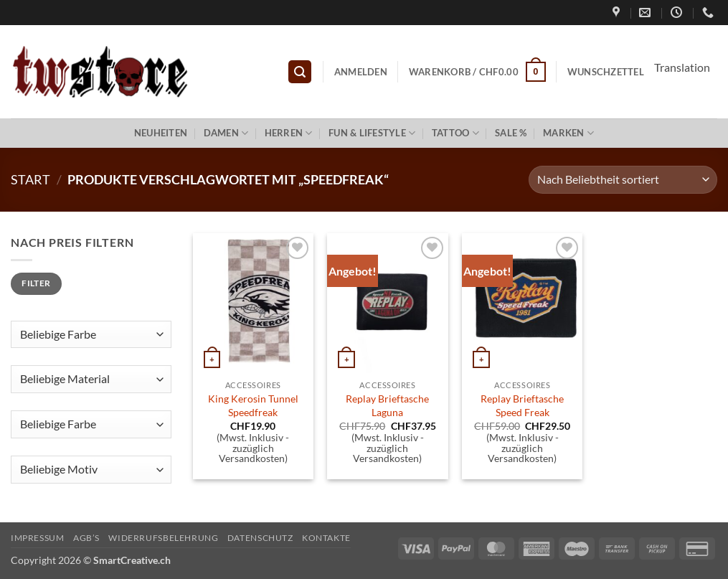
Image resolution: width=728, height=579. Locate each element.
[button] (300, 72)
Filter (36, 283)
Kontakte (326, 538)
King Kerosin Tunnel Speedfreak (253, 405)
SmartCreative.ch (132, 560)
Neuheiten (161, 133)
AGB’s (86, 538)
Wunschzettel (606, 72)
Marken (568, 133)
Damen (226, 133)
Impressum (38, 538)
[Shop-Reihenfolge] (623, 180)
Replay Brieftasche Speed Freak (522, 405)
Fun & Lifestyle (372, 133)
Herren (289, 133)
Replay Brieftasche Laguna (387, 405)
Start (30, 179)
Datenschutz (260, 538)
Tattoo (455, 133)
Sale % (511, 133)
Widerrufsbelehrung (163, 538)
